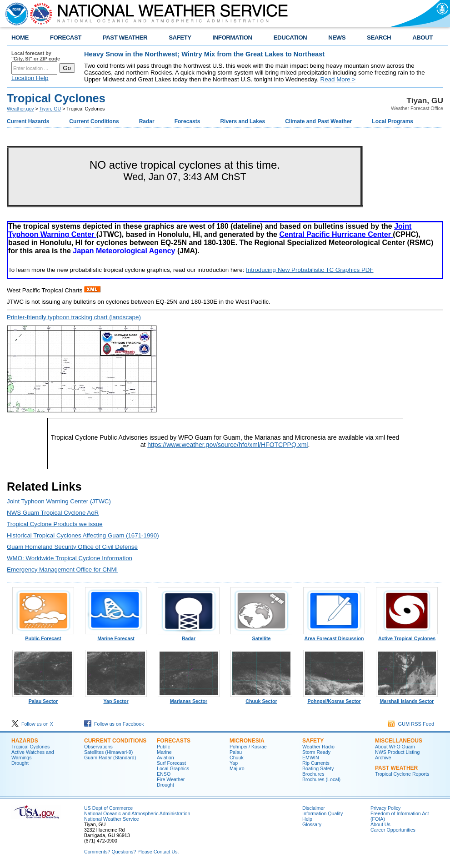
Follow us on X (32, 724)
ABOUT (422, 38)
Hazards (25, 741)
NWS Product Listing (397, 752)
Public (163, 747)
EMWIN (311, 758)
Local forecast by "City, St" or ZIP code (36, 56)
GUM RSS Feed (411, 724)
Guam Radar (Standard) (110, 758)
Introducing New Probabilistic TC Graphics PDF (310, 270)
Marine (164, 752)
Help (307, 819)
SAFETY (180, 38)
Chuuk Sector (261, 699)
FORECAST (66, 38)
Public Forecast (43, 636)
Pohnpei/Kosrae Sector (334, 699)
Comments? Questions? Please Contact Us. (131, 852)
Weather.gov (20, 109)
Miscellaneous (399, 741)
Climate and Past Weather (318, 121)
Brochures (313, 774)
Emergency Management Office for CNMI (62, 569)
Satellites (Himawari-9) (108, 752)
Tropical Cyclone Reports (402, 774)
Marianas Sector (189, 699)
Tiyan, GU (50, 109)
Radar (147, 121)
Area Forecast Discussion (334, 636)
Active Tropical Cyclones (407, 636)
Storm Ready (316, 752)
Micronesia (247, 741)
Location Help (30, 78)
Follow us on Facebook (114, 724)
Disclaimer (314, 808)
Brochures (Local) (321, 779)
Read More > (338, 79)
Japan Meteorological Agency (124, 251)
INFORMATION (232, 38)
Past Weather (396, 768)
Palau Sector (43, 699)
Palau (236, 752)
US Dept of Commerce (108, 808)
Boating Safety (318, 768)
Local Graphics (173, 768)
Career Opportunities (393, 830)
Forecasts (187, 121)
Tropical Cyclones (30, 747)
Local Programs (392, 121)
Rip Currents (316, 763)
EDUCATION (290, 38)
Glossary (312, 824)
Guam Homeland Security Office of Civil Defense (72, 547)
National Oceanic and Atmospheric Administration (137, 813)
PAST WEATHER (125, 38)
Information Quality (322, 813)
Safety (313, 741)
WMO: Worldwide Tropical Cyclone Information (70, 558)
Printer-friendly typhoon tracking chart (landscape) (74, 317)
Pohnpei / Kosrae (248, 747)
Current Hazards (28, 121)
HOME (20, 38)
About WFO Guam (395, 747)
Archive (383, 758)
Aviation (165, 758)
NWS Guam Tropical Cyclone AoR (53, 513)
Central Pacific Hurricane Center (336, 234)
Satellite (261, 636)
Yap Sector (116, 699)
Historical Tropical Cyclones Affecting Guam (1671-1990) (83, 535)
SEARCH (379, 38)
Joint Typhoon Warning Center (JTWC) (59, 501)
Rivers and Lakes (242, 121)
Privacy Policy (385, 808)
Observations (98, 747)
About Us (380, 824)
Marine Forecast (116, 636)
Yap (234, 763)
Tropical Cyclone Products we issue (55, 524)
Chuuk (237, 758)
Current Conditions (94, 121)
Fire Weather (171, 779)
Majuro (237, 768)
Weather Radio (318, 747)
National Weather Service (112, 819)
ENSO (164, 774)
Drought (20, 763)
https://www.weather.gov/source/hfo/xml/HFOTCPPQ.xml (227, 445)
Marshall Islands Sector (407, 699)
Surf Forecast (171, 763)
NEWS (337, 38)
